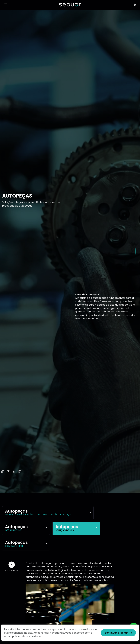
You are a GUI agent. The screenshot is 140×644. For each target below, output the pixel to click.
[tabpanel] (70, 251)
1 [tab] (136, 251)
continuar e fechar (116, 633)
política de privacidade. (27, 636)
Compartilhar (12, 567)
